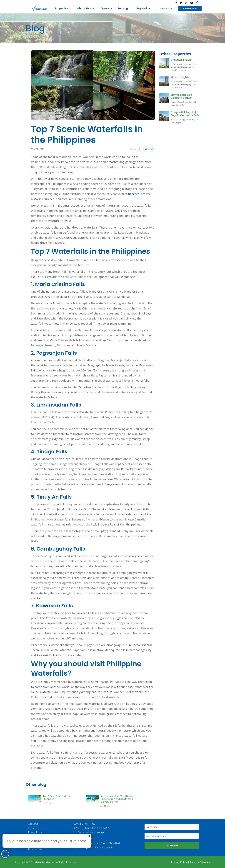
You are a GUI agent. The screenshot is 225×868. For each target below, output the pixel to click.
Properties (61, 8)
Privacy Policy (35, 832)
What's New (84, 8)
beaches (134, 194)
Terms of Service (200, 862)
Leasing (123, 8)
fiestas (145, 194)
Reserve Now (190, 8)
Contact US (166, 9)
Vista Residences (45, 862)
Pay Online (143, 8)
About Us (33, 824)
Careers (33, 828)
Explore (105, 8)
